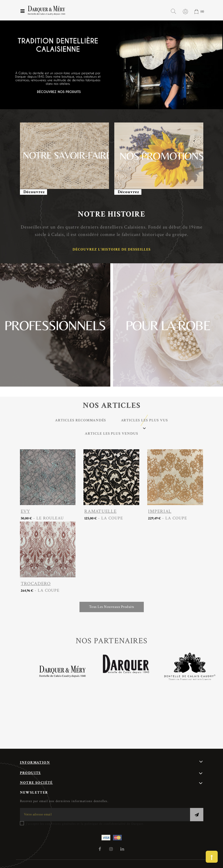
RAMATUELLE (100, 511)
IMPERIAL (160, 511)
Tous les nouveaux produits (112, 607)
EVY (25, 511)
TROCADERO (36, 584)
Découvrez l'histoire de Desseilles (112, 249)
